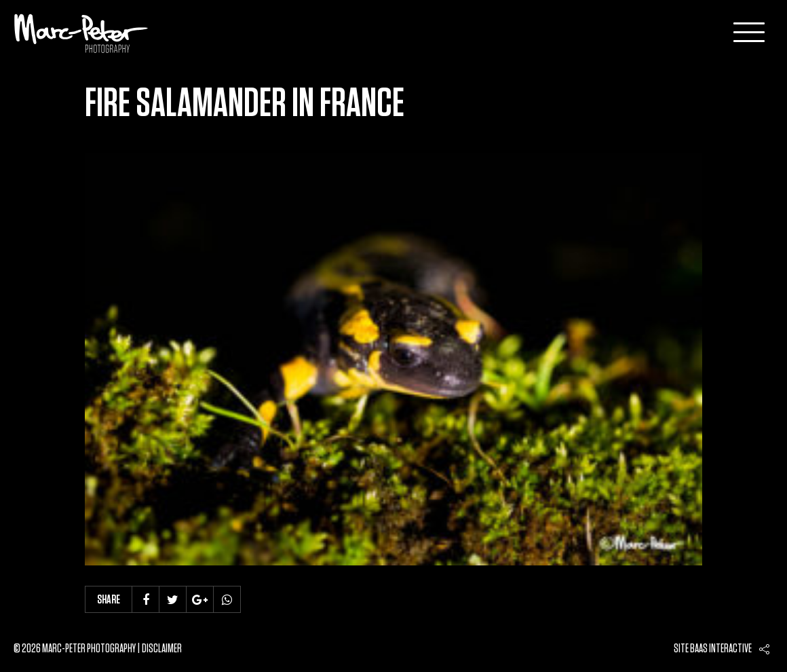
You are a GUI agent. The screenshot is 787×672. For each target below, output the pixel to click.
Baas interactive (721, 649)
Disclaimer (162, 649)
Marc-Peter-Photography (81, 33)
